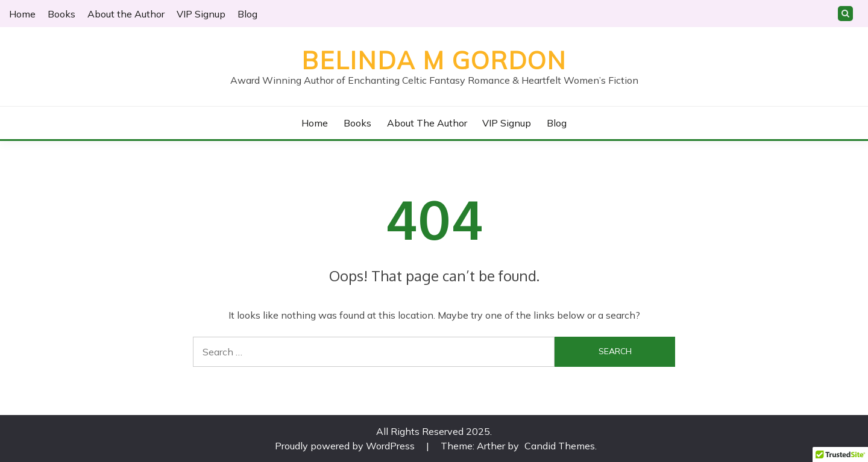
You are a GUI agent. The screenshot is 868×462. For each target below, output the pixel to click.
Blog (247, 14)
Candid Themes (560, 446)
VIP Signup (201, 14)
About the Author (126, 14)
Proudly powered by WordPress (346, 446)
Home (22, 14)
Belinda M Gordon (434, 60)
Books (61, 14)
